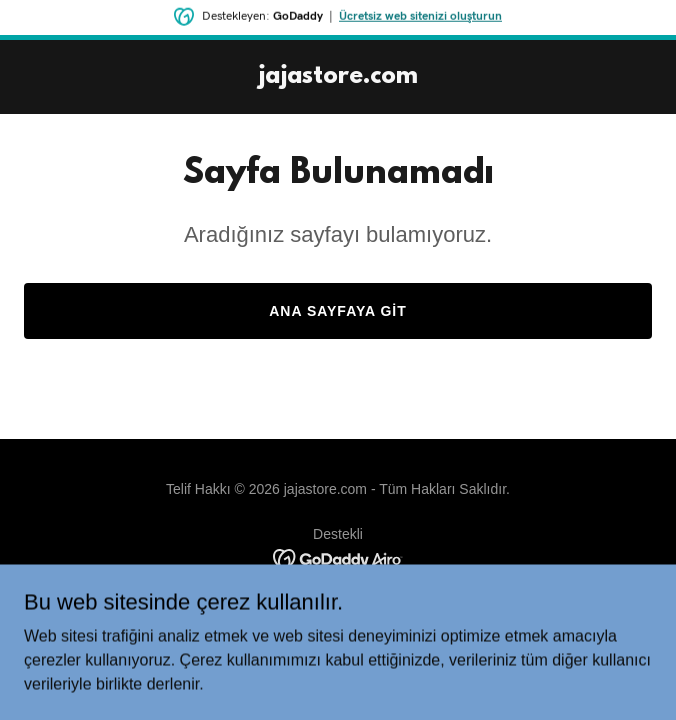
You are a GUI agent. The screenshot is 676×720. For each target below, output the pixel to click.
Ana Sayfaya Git (338, 311)
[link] (338, 77)
